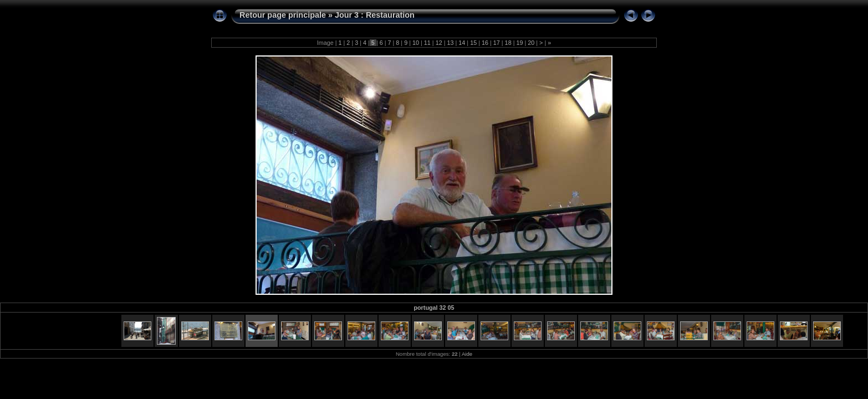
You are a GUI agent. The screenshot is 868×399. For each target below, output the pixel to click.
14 (462, 43)
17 (497, 43)
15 (473, 43)
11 (427, 43)
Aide (467, 354)
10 (416, 43)
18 (508, 43)
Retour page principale (283, 15)
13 (450, 43)
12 (439, 43)
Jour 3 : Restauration (375, 15)
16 (485, 43)
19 (519, 43)
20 (531, 43)
